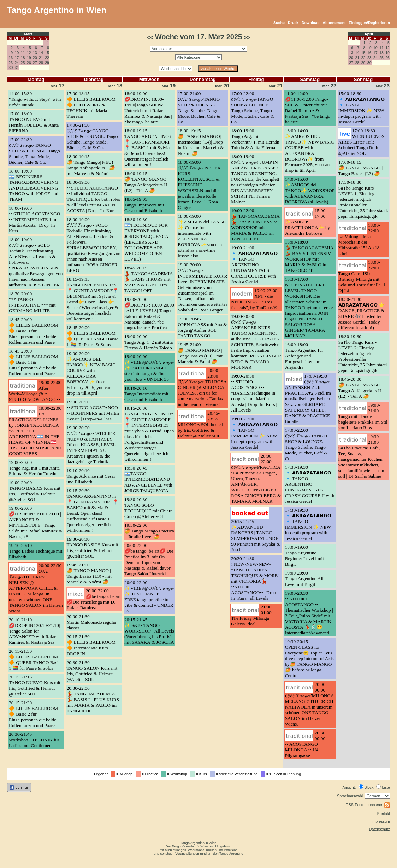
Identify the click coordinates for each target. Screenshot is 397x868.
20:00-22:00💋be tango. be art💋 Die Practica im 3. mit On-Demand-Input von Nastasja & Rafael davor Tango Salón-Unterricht (149, 560)
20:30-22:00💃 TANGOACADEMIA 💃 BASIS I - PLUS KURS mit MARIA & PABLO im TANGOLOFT (93, 700)
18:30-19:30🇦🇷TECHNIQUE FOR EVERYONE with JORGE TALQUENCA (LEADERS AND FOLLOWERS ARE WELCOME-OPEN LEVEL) (146, 239)
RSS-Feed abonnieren (368, 805)
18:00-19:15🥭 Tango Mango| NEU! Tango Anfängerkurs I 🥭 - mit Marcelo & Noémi (92, 165)
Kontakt (384, 814)
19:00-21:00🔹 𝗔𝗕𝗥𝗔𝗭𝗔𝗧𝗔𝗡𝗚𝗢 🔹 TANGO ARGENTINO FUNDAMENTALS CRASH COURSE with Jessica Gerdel (254, 265)
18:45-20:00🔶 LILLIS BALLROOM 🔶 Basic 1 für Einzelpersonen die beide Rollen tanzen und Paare (33, 362)
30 (11, 68)
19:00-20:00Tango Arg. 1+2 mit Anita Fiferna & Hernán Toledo (149, 342)
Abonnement (334, 23)
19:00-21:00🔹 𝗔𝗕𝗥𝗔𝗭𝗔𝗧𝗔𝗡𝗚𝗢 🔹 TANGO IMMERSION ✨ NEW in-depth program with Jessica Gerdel (254, 433)
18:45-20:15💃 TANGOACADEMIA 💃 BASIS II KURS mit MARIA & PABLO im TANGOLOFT (149, 279)
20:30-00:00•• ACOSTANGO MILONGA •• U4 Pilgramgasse (306, 744)
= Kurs (200, 774)
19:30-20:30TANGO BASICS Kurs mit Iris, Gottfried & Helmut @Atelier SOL (93, 547)
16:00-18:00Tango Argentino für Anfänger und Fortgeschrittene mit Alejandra (304, 356)
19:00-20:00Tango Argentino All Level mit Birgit (304, 579)
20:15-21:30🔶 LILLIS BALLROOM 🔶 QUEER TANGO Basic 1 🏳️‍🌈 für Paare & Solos (35, 660)
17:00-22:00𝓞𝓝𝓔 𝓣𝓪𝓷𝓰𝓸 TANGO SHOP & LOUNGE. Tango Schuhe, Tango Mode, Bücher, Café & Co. (252, 108)
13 (35, 53)
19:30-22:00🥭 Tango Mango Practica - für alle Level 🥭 (149, 531)
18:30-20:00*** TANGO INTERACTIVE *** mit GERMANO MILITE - (32, 302)
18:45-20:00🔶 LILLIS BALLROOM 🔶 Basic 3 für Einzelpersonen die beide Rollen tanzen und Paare (33, 331)
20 (35, 58)
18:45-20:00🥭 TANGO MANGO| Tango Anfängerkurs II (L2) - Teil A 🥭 (360, 388)
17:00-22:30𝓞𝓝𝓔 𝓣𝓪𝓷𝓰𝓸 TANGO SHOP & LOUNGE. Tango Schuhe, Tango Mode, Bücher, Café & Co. (34, 151)
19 (29, 58)
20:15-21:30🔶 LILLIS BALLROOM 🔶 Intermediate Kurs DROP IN (91, 645)
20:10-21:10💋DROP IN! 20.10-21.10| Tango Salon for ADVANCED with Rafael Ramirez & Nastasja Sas (34, 631)
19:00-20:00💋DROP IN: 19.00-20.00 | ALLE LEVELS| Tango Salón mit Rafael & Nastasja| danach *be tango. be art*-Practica (149, 313)
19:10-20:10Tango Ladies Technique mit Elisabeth (36, 551)
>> (247, 37)
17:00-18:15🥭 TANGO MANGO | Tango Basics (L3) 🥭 (360, 168)
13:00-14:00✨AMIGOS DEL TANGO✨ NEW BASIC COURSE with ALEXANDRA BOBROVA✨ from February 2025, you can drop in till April (310, 150)
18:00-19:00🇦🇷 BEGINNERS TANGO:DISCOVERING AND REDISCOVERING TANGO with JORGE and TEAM (34, 185)
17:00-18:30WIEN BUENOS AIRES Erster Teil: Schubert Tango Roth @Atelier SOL (361, 142)
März (28, 34)
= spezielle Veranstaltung (235, 774)
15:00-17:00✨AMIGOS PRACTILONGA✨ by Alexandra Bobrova (308, 222)
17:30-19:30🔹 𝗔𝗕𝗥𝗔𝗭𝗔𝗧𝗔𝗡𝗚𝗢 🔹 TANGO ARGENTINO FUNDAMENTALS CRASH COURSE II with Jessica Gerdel (310, 484)
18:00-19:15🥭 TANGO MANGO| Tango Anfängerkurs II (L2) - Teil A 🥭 (146, 182)
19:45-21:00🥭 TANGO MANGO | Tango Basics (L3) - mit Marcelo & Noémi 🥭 (89, 573)
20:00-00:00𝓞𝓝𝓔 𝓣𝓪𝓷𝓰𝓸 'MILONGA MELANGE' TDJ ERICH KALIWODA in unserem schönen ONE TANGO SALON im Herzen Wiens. (309, 704)
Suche (279, 23)
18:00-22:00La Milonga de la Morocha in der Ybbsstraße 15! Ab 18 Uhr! (359, 239)
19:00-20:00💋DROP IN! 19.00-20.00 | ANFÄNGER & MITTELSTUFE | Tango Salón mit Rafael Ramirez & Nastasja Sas (36, 522)
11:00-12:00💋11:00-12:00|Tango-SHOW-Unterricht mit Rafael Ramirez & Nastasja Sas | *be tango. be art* (308, 108)
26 (29, 63)
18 (23, 58)
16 (11, 58)
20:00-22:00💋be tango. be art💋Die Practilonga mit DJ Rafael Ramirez (94, 599)
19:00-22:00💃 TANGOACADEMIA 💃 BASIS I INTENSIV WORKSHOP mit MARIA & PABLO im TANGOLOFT (255, 225)
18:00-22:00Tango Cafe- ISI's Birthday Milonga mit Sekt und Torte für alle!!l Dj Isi (362, 276)
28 (41, 63)
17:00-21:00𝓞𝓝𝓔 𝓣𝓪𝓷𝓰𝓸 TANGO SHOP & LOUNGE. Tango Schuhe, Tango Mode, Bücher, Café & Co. (92, 136)
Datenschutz (380, 829)
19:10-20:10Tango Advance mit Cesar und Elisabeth (91, 476)
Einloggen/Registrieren (369, 23)
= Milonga (123, 774)
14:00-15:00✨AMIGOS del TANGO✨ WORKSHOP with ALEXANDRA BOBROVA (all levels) (310, 190)
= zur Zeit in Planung (282, 774)
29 (47, 63)
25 (23, 63)
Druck (293, 23)
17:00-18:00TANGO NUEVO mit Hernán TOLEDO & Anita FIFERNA (34, 122)
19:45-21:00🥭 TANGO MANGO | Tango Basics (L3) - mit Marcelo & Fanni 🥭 (200, 353)
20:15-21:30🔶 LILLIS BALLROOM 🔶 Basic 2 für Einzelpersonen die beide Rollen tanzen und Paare (33, 714)
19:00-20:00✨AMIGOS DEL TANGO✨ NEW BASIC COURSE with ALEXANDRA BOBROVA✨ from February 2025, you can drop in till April (91, 373)
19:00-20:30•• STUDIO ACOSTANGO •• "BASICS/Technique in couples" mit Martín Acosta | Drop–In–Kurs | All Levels (254, 393)
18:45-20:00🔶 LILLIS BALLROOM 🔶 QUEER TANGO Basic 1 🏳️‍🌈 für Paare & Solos (93, 336)
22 (47, 58)
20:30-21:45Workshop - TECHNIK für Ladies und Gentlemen (34, 740)
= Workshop (175, 774)
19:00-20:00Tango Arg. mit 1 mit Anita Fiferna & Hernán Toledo (34, 468)
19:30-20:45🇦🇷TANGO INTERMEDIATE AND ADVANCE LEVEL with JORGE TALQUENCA (148, 479)
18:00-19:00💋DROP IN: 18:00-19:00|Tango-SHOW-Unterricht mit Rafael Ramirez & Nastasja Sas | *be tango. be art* (148, 108)
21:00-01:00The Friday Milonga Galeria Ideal (252, 615)
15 (47, 53)
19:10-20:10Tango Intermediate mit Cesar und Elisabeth (146, 394)
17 (17, 58)
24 (17, 63)
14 (41, 53)
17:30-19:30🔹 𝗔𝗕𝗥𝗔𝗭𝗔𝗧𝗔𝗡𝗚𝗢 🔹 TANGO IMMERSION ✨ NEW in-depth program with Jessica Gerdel (308, 524)
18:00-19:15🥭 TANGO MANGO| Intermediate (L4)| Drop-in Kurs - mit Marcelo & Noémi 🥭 (201, 142)
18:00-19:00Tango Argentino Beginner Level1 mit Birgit (304, 556)
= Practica (148, 774)
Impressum (381, 821)
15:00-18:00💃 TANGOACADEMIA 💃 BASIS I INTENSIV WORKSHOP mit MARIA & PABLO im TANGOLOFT (309, 256)
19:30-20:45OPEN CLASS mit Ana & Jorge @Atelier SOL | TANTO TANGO (202, 327)
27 (35, 63)
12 (29, 53)
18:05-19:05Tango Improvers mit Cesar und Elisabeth (144, 205)
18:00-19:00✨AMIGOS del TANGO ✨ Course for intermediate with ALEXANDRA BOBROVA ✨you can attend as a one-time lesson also (202, 236)
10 (17, 53)
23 (11, 63)
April (369, 34)
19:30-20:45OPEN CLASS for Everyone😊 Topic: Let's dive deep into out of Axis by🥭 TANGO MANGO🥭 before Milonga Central (309, 659)
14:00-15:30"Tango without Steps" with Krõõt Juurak (35, 99)
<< (150, 37)
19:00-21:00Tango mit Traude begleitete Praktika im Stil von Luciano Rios (363, 416)
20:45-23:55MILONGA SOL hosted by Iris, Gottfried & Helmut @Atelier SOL (200, 424)
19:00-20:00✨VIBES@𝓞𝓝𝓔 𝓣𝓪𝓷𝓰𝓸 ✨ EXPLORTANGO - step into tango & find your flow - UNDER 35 (149, 368)
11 (23, 53)
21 (41, 58)
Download (311, 23)
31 (17, 68)
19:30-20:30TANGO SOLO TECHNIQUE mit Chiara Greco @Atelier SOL (148, 508)
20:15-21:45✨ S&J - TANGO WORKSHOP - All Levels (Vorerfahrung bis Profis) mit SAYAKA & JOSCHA (149, 631)
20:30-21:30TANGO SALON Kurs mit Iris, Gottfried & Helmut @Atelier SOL (92, 671)
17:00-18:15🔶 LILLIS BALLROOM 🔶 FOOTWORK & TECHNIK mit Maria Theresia (91, 105)
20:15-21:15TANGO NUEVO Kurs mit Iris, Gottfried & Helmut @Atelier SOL (35, 685)
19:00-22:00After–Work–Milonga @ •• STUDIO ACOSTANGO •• (35, 391)
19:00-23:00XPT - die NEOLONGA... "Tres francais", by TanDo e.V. (254, 299)
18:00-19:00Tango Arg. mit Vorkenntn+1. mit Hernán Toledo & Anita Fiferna (255, 139)
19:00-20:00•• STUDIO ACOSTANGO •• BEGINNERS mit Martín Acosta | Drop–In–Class (93, 410)
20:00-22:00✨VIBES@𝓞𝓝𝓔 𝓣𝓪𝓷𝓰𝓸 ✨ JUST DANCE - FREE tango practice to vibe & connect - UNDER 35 (149, 597)
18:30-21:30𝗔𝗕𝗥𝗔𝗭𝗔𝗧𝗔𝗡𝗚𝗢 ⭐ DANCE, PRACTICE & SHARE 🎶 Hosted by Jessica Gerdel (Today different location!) (362, 313)
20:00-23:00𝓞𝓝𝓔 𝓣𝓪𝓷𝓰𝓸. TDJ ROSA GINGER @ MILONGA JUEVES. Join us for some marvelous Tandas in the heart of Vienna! (202, 387)
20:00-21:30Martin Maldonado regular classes (92, 622)
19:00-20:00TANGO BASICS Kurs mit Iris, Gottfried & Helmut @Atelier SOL (35, 491)
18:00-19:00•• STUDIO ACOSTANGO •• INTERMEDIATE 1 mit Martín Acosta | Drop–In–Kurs (34, 219)
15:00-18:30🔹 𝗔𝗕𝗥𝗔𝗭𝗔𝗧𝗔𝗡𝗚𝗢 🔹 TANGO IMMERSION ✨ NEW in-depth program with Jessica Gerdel (362, 108)
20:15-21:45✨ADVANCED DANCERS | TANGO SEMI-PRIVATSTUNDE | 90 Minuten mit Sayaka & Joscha (256, 535)
